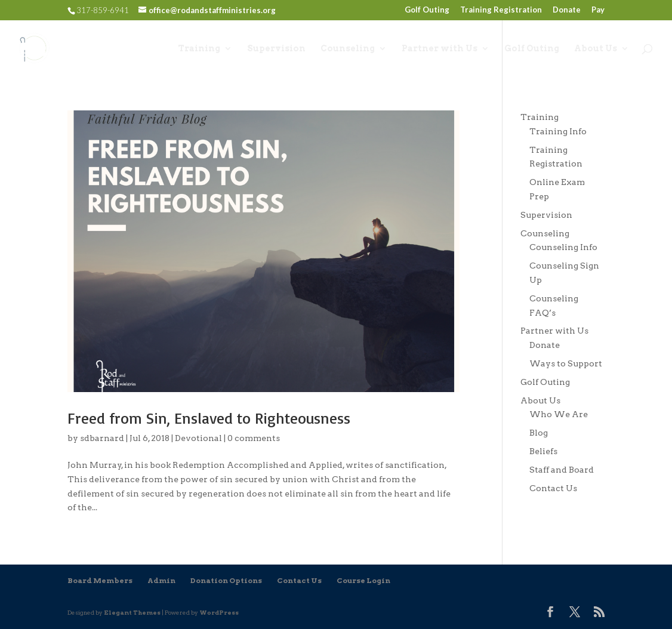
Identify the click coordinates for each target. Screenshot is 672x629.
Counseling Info (563, 247)
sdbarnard (102, 438)
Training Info (558, 131)
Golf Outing (427, 10)
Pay (598, 10)
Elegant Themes (132, 612)
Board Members (100, 580)
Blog (539, 433)
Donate (567, 10)
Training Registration (501, 10)
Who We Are (559, 414)
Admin (161, 580)
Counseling (348, 49)
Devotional (198, 438)
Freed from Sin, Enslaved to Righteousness (209, 418)
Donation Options (226, 580)
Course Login (363, 580)
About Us (596, 49)
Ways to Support (566, 363)
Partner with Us (440, 49)
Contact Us (553, 488)
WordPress (219, 612)
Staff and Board (562, 470)
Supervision (276, 49)
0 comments (254, 438)
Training (199, 49)
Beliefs (543, 451)
